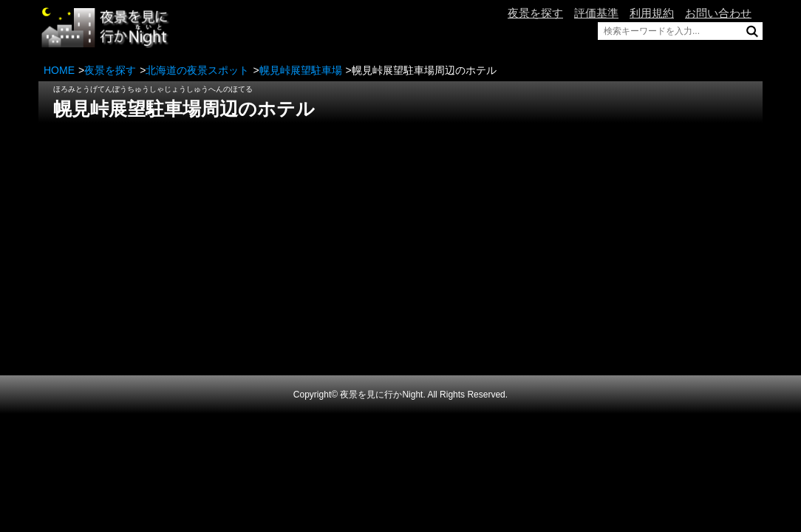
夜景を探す (535, 13)
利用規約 (652, 13)
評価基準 (596, 13)
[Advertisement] (400, 230)
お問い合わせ (718, 13)
